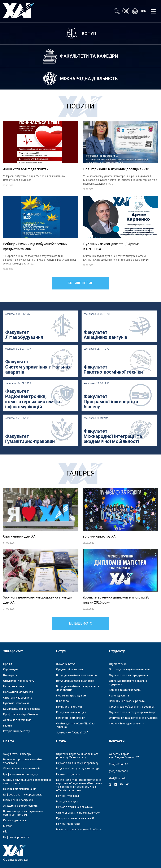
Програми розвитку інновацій (75, 818)
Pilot (6, 832)
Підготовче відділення (71, 718)
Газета (7, 726)
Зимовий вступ (66, 664)
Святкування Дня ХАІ (20, 536)
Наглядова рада (14, 686)
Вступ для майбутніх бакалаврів (77, 675)
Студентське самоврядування (128, 675)
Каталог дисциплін (15, 820)
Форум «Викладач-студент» (127, 723)
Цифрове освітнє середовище (23, 795)
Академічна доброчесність (20, 806)
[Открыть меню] (153, 11)
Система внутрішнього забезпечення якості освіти (27, 782)
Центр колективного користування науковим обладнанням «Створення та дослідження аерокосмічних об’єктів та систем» (79, 785)
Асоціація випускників (17, 720)
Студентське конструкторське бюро (133, 712)
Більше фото (81, 623)
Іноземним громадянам (71, 696)
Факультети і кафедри (17, 754)
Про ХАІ (8, 664)
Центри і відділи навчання (20, 789)
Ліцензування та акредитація (22, 768)
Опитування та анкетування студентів (133, 718)
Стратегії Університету (18, 698)
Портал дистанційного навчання (130, 669)
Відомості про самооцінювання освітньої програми (23, 813)
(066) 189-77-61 (118, 771)
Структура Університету (19, 681)
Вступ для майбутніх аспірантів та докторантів (78, 688)
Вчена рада (10, 675)
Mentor (7, 826)
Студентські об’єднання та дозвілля (132, 707)
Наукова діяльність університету (77, 763)
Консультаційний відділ (71, 712)
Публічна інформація (16, 703)
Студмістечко (118, 664)
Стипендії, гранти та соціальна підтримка (128, 683)
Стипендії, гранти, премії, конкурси (78, 813)
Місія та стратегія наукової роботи (79, 829)
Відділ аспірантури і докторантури (78, 768)
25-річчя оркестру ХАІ (100, 536)
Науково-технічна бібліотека (74, 807)
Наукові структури (68, 774)
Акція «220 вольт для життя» (26, 169)
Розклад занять (119, 696)
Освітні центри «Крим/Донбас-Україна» (76, 725)
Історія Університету (16, 731)
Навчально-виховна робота (127, 701)
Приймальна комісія (69, 707)
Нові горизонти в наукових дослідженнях (116, 169)
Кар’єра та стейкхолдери (125, 690)
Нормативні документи (18, 692)
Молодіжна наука (67, 801)
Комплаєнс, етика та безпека (22, 709)
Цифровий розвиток (16, 837)
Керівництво (11, 669)
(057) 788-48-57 (118, 764)
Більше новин (80, 283)
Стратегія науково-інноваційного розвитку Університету (77, 756)
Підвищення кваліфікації (19, 800)
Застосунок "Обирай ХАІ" (72, 733)
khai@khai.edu (118, 778)
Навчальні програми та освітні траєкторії (23, 761)
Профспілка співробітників (21, 714)
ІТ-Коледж (63, 701)
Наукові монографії (69, 824)
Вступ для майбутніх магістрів (75, 681)
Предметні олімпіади (69, 669)
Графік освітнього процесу (20, 774)
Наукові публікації (68, 796)
